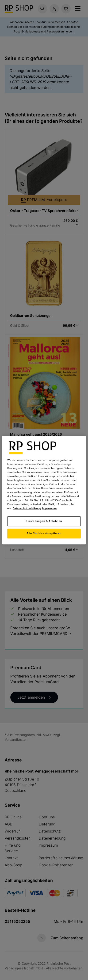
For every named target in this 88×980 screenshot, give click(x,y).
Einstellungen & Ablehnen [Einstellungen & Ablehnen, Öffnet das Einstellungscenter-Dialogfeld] (44, 521)
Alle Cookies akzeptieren (44, 533)
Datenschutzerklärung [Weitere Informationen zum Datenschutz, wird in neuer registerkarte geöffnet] (27, 508)
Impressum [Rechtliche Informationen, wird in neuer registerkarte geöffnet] (49, 508)
